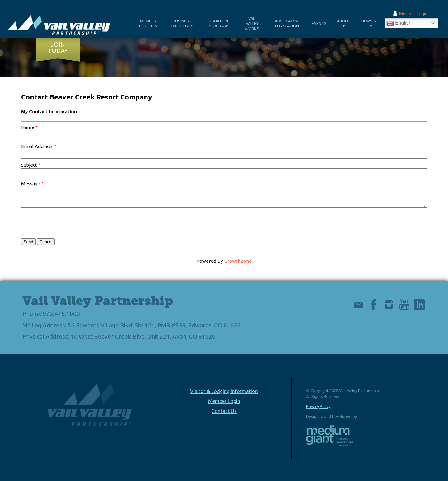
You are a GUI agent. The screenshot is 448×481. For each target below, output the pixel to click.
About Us (344, 23)
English (399, 23)
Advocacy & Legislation (287, 23)
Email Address (37, 146)
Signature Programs (219, 23)
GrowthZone (238, 261)
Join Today (58, 48)
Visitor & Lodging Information (224, 391)
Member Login (413, 14)
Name (28, 127)
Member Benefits (148, 23)
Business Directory (182, 23)
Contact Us (224, 411)
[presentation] (68, 223)
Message (31, 184)
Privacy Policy (318, 406)
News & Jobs (369, 23)
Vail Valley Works (252, 23)
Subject (29, 165)
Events (319, 23)
